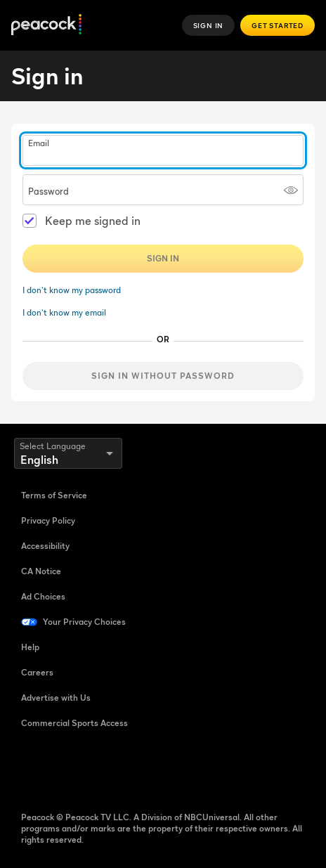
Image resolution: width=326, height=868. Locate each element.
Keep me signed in (93, 221)
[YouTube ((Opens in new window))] (105, 768)
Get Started (278, 25)
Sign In (209, 25)
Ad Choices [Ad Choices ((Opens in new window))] (43, 596)
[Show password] (291, 190)
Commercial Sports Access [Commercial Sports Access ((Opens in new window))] (74, 723)
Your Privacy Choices (84, 622)
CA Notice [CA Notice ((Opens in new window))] (41, 571)
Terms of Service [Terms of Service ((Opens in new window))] (54, 495)
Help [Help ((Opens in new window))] (30, 647)
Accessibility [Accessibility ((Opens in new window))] (45, 546)
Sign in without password (163, 376)
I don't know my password (72, 290)
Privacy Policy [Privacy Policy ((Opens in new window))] (48, 520)
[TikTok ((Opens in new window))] (69, 768)
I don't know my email (64, 312)
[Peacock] (46, 26)
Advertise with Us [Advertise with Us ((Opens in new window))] (56, 698)
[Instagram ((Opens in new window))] (142, 768)
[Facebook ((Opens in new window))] (32, 768)
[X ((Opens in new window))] (178, 768)
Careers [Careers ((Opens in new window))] (37, 672)
